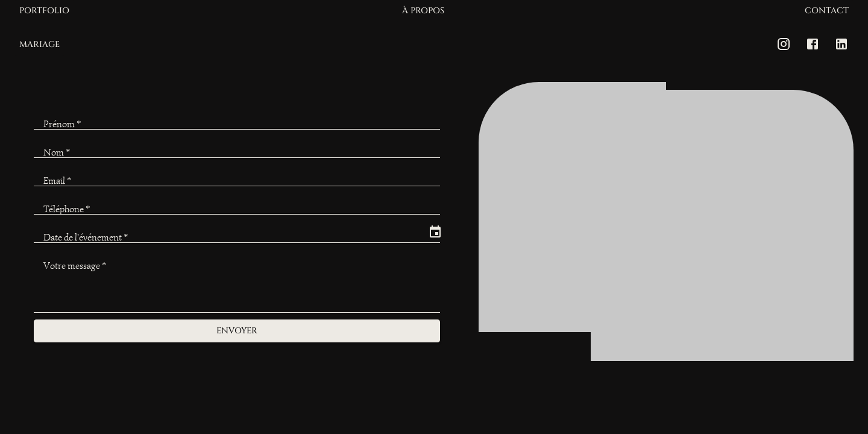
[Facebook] (813, 44)
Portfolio (44, 11)
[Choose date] (435, 232)
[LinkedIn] (841, 44)
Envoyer (237, 331)
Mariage (39, 45)
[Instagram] (784, 44)
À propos (423, 11)
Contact (827, 11)
